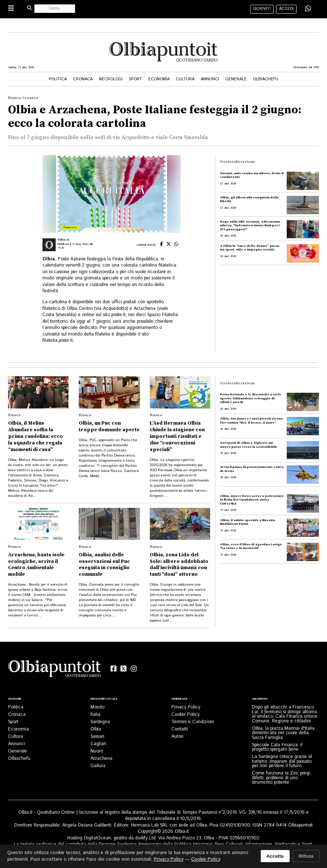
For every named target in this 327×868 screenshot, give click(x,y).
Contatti (180, 729)
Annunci (210, 79)
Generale (236, 79)
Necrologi (111, 79)
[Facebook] (114, 669)
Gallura (98, 766)
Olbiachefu (266, 79)
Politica (58, 79)
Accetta (275, 856)
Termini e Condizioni (193, 722)
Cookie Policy (185, 714)
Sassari (97, 736)
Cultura (185, 79)
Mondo (97, 707)
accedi (286, 9)
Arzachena (101, 758)
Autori (177, 736)
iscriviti (262, 9)
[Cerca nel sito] (55, 9)
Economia (159, 79)
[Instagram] (133, 669)
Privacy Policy (186, 707)
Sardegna (100, 722)
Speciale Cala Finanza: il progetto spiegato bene (277, 747)
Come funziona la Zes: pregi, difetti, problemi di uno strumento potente (282, 778)
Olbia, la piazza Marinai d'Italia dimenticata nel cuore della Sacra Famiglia (283, 733)
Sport (135, 79)
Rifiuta (306, 856)
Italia (95, 714)
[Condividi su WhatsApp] (308, 9)
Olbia (96, 729)
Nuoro (97, 751)
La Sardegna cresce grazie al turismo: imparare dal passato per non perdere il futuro (282, 761)
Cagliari (98, 744)
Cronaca (83, 79)
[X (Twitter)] (124, 669)
